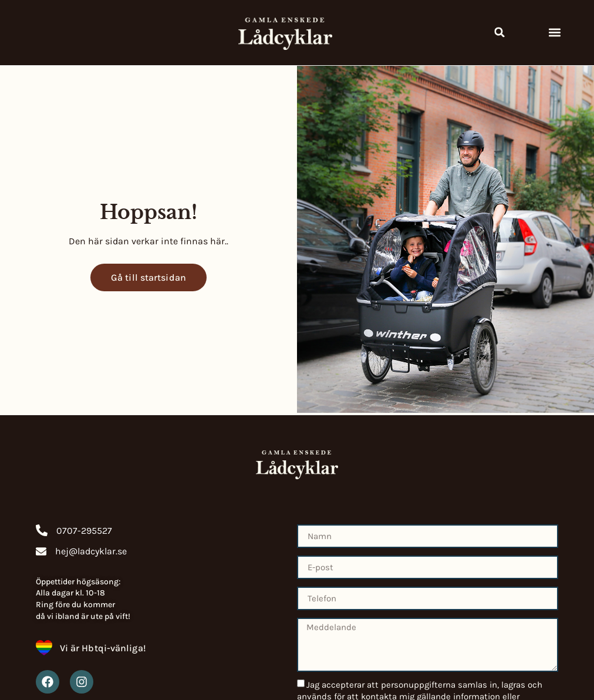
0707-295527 (84, 531)
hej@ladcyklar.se (91, 551)
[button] (500, 32)
